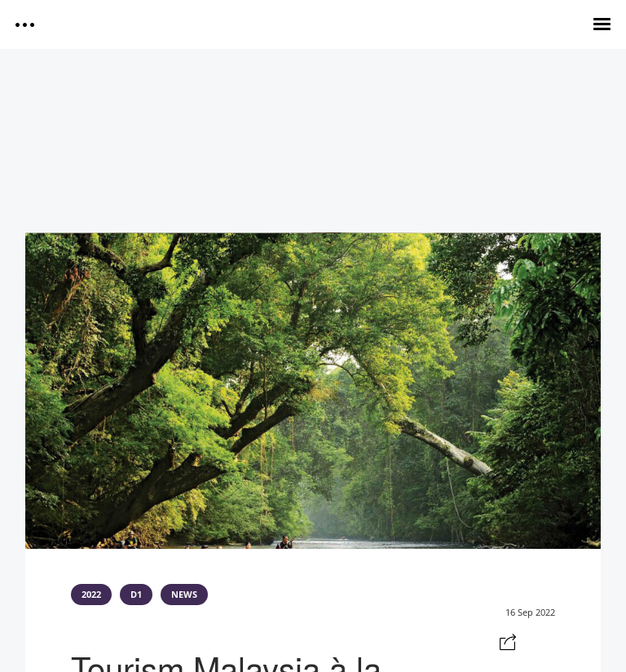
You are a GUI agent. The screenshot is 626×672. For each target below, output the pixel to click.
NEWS (184, 595)
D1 (136, 595)
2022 (91, 595)
